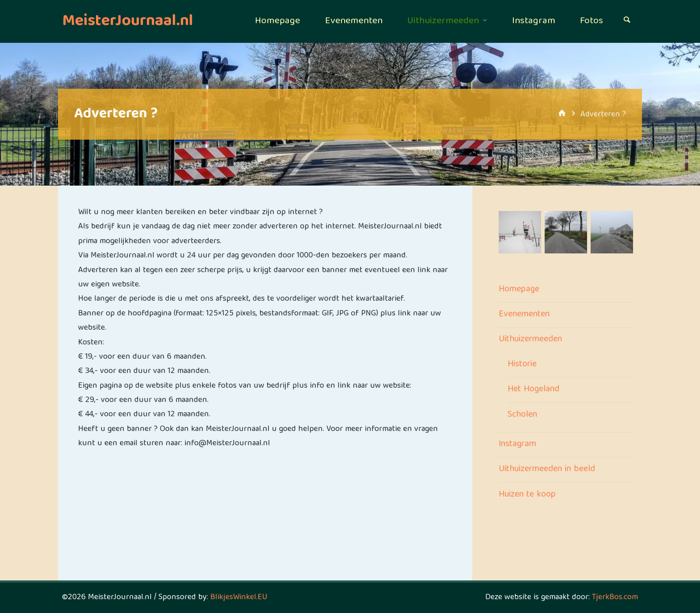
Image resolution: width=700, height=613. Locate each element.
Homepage (519, 290)
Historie (522, 364)
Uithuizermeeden (530, 340)
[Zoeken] (627, 21)
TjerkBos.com (615, 598)
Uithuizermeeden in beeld (547, 469)
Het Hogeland (533, 389)
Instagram (517, 444)
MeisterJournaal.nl (128, 22)
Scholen (522, 415)
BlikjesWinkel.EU (239, 598)
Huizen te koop (527, 495)
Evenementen (524, 315)
